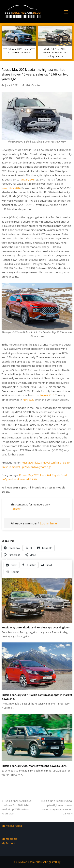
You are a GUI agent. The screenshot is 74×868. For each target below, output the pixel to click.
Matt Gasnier (33, 85)
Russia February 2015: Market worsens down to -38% (34, 766)
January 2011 (28, 179)
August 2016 (47, 395)
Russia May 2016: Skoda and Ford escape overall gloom (36, 627)
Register (16, 509)
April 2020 (28, 400)
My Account (8, 843)
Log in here (48, 523)
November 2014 (11, 188)
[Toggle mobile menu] (66, 12)
